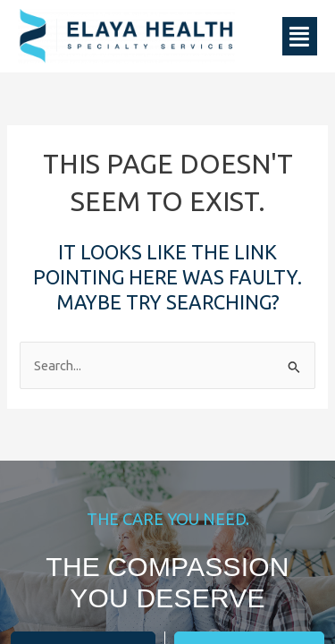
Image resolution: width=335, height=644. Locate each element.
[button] (300, 37)
